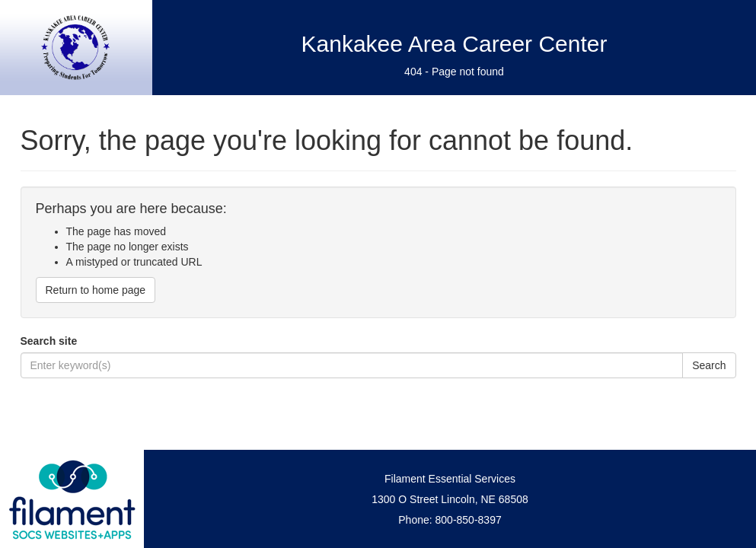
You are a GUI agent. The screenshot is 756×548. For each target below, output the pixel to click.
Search (709, 365)
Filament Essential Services (450, 479)
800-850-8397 (469, 520)
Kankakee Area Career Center (455, 44)
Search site (49, 341)
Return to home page (96, 290)
